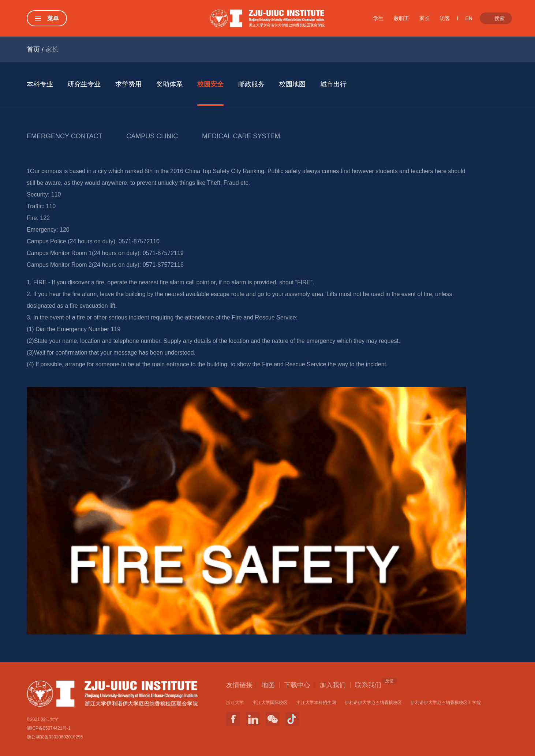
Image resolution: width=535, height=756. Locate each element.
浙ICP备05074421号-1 (49, 728)
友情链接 (239, 685)
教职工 (401, 18)
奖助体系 (169, 84)
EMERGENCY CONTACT (64, 136)
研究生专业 (84, 84)
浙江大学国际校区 (270, 703)
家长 (424, 18)
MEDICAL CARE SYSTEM (241, 136)
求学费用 (128, 84)
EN (469, 18)
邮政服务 (251, 84)
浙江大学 (235, 703)
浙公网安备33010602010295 (55, 737)
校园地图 (292, 84)
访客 (445, 18)
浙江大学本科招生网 (316, 703)
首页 (33, 49)
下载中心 (297, 685)
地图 (268, 685)
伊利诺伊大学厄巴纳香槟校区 (373, 703)
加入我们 (333, 685)
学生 (378, 18)
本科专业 (40, 84)
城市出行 (333, 84)
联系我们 (368, 685)
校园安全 (210, 84)
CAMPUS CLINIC (152, 136)
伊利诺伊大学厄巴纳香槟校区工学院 (446, 703)
